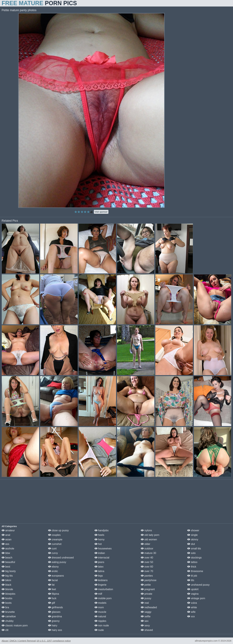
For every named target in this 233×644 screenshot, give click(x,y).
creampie (55, 539)
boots (7, 603)
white (192, 607)
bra (5, 607)
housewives (103, 549)
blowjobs (8, 594)
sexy (145, 625)
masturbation (104, 589)
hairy (53, 625)
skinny (193, 539)
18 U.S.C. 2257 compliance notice (54, 641)
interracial (102, 558)
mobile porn (103, 598)
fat (51, 585)
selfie (146, 616)
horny (100, 539)
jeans (99, 562)
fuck (52, 598)
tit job (192, 576)
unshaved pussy (198, 585)
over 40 (147, 558)
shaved (147, 630)
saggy (146, 612)
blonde (7, 589)
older (145, 544)
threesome (195, 571)
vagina (193, 594)
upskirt (193, 589)
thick (192, 567)
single (192, 535)
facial (53, 580)
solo (191, 553)
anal (6, 535)
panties (147, 576)
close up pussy (58, 530)
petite (146, 585)
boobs (7, 598)
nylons (146, 530)
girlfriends (55, 607)
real (145, 603)
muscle (100, 612)
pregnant (148, 589)
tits (191, 580)
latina (99, 571)
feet (52, 589)
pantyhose (149, 580)
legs (99, 576)
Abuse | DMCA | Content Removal (19, 641)
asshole (8, 549)
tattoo (192, 562)
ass (5, 544)
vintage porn (196, 598)
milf (98, 594)
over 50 (147, 562)
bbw (6, 553)
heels (99, 535)
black (6, 585)
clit (5, 630)
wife (191, 612)
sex (145, 621)
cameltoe (9, 616)
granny (54, 621)
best (6, 567)
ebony (53, 567)
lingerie (100, 585)
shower (193, 530)
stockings (194, 558)
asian (7, 539)
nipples (100, 621)
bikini (6, 580)
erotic (53, 571)
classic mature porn (15, 625)
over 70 (147, 571)
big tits (7, 576)
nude (99, 630)
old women (149, 539)
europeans (56, 576)
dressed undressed (61, 558)
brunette (8, 612)
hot (98, 544)
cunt (52, 549)
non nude (102, 625)
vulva (192, 603)
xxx (191, 616)
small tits (194, 549)
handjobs (102, 530)
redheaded (149, 607)
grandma (55, 616)
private (146, 594)
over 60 (147, 567)
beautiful (8, 562)
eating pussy (57, 562)
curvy (53, 553)
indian (100, 553)
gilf (52, 603)
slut (191, 544)
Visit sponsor (101, 212)
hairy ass (55, 630)
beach (7, 558)
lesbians (101, 580)
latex (99, 567)
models (100, 603)
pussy (146, 598)
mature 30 (148, 553)
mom (99, 607)
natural (100, 616)
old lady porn (150, 535)
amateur (8, 530)
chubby (8, 621)
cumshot (55, 544)
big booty (9, 571)
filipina (54, 594)
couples (54, 535)
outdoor (147, 549)
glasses (54, 612)
